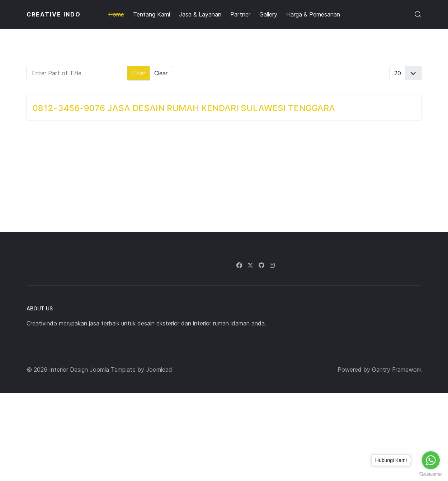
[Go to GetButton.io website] (431, 474)
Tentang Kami (152, 14)
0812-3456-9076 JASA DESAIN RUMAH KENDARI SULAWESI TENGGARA (184, 108)
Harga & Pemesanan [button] (313, 14)
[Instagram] (272, 265)
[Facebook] (239, 265)
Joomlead (159, 370)
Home (116, 14)
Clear (161, 73)
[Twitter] (250, 265)
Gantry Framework (397, 370)
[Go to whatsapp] (431, 460)
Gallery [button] (268, 14)
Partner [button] (240, 14)
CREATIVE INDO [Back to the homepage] (54, 14)
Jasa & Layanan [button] (200, 14)
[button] (418, 14)
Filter (139, 73)
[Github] (261, 265)
